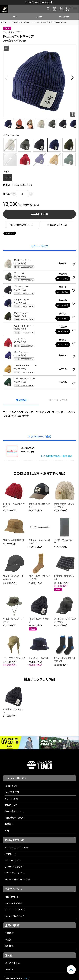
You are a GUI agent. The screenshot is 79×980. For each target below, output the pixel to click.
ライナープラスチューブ (64, 541)
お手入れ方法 (11, 799)
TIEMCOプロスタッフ (14, 909)
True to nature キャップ (39, 505)
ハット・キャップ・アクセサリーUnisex (50, 22)
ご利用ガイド (11, 854)
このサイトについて (14, 867)
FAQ (7, 830)
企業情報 (9, 933)
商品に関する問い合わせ (22, 225)
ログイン (9, 969)
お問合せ (9, 824)
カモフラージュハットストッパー (39, 541)
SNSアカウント (12, 897)
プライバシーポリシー (15, 873)
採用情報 (9, 946)
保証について (11, 786)
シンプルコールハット (39, 658)
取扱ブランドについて (15, 818)
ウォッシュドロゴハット (14, 540)
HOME (4, 22)
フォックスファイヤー (21, 22)
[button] (7, 77)
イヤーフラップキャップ (14, 658)
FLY (15, 16)
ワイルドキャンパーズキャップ (13, 578)
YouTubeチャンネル (14, 903)
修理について (11, 805)
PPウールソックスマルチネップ (65, 660)
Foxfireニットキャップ (39, 620)
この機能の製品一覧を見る (58, 456)
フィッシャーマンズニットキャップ (65, 620)
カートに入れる (39, 214)
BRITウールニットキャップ (14, 505)
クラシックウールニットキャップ (64, 505)
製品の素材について (14, 811)
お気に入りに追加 (57, 225)
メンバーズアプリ (13, 860)
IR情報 (8, 939)
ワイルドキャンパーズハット (13, 620)
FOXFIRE (64, 16)
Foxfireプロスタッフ (14, 916)
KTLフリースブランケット (64, 578)
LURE (40, 16)
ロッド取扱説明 (12, 792)
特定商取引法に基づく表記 (18, 879)
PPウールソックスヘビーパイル (39, 578)
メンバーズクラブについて (17, 848)
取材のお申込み (12, 963)
